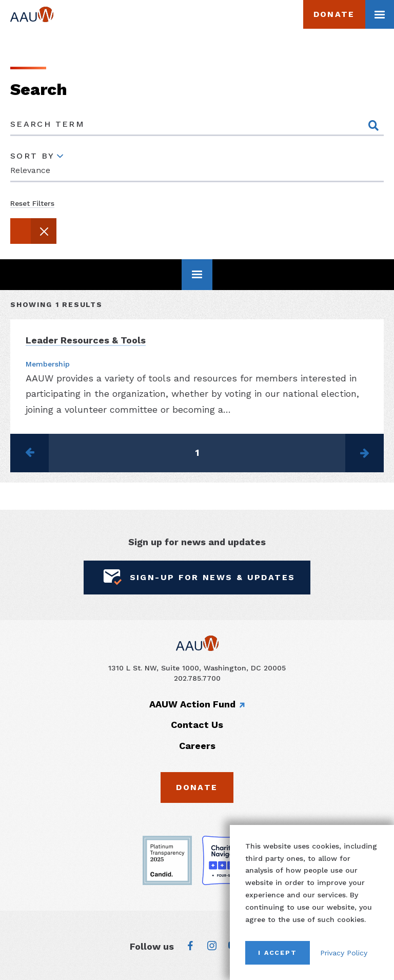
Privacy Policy (344, 953)
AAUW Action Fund (192, 704)
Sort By (33, 156)
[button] (33, 230)
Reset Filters (32, 203)
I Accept (278, 953)
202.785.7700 (197, 678)
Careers (197, 745)
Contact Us (197, 725)
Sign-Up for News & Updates (197, 577)
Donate (334, 14)
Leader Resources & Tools (86, 340)
